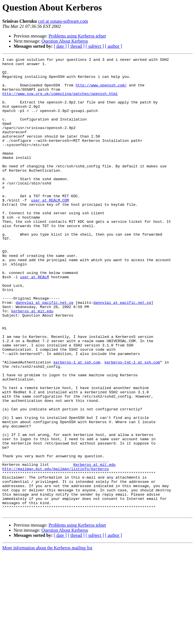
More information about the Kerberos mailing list (47, 639)
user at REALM (34, 321)
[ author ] (114, 46)
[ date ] (60, 46)
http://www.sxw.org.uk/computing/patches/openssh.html (60, 101)
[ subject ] (95, 46)
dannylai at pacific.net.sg (45, 352)
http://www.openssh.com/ (101, 91)
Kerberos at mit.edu (95, 546)
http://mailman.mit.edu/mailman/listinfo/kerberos (56, 551)
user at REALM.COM (50, 229)
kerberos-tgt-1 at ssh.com (132, 423)
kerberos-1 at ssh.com (77, 423)
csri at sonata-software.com (63, 21)
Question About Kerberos (65, 41)
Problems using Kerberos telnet (77, 36)
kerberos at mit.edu (32, 362)
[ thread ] (76, 46)
